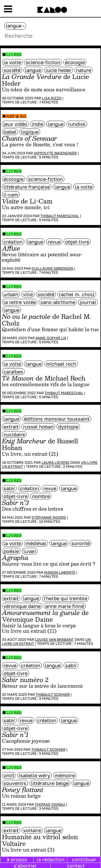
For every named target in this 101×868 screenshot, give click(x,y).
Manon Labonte (60, 572)
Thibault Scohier (53, 694)
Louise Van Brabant (54, 639)
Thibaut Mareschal (60, 216)
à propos (17, 859)
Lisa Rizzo (52, 98)
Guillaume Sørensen (52, 268)
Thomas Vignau (50, 804)
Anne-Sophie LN (51, 338)
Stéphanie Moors (49, 517)
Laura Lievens (55, 462)
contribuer (84, 859)
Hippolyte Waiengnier (55, 153)
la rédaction (50, 859)
